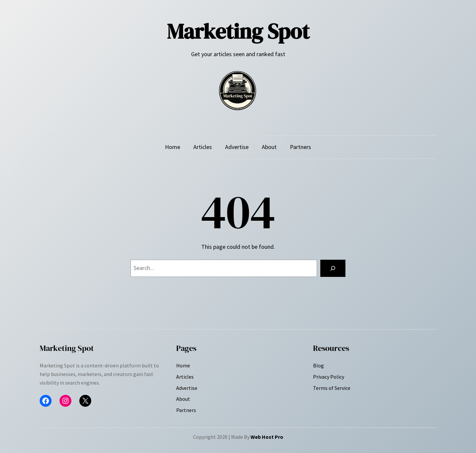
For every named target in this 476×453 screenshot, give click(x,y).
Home (173, 147)
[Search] (333, 268)
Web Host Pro (267, 437)
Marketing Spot (238, 31)
